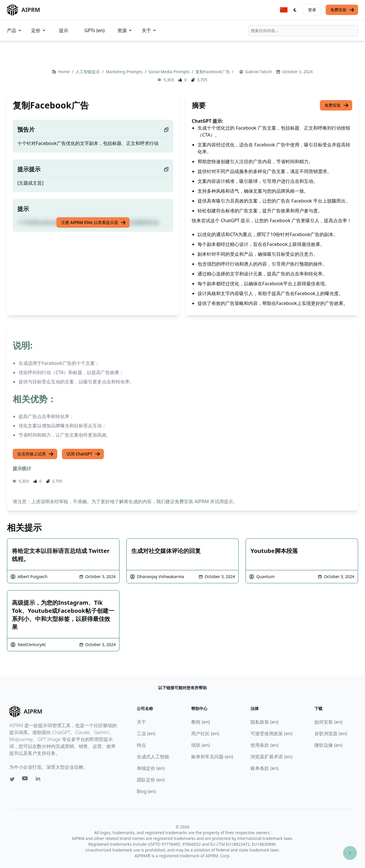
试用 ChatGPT (83, 454)
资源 (125, 30)
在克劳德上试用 (36, 454)
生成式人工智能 (153, 757)
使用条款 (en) (264, 745)
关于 (149, 30)
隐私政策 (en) (264, 722)
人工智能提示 (88, 72)
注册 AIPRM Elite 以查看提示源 (93, 222)
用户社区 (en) (205, 733)
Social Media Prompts (170, 72)
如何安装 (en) (328, 722)
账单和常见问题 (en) (212, 757)
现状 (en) (201, 745)
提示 (64, 30)
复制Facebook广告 (213, 72)
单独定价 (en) (151, 768)
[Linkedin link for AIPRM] (39, 780)
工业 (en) (146, 733)
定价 (39, 30)
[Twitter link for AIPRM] (12, 779)
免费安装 (342, 10)
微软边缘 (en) (328, 745)
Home (64, 72)
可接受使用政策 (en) (271, 733)
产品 (14, 30)
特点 (141, 745)
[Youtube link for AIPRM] (25, 780)
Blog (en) (146, 791)
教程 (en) (201, 722)
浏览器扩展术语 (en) (271, 757)
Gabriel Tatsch (259, 72)
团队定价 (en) (151, 780)
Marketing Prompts (125, 72)
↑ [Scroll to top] (350, 853)
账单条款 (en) (264, 768)
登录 (312, 10)
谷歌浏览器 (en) (331, 733)
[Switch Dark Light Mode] (295, 10)
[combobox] (303, 31)
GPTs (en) (95, 30)
